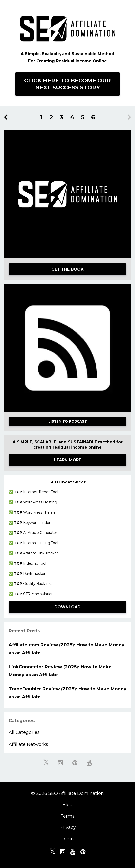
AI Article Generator (35, 533)
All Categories (24, 732)
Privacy (68, 827)
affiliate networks (28, 744)
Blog (67, 805)
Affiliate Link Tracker (36, 553)
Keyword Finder (32, 523)
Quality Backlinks (33, 584)
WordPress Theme (35, 512)
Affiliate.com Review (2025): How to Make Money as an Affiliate (67, 649)
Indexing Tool (30, 563)
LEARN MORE (68, 460)
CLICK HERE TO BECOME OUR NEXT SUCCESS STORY (67, 84)
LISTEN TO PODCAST (68, 421)
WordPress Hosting (35, 502)
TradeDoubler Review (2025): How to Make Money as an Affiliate (67, 693)
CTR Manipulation (34, 594)
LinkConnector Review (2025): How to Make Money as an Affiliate (60, 671)
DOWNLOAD (67, 607)
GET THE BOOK (67, 269)
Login (68, 839)
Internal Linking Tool (36, 543)
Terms (67, 816)
